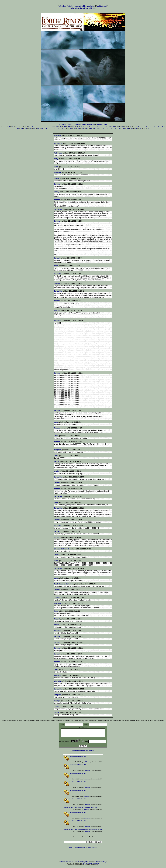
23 (85, 126)
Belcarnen (88, 763)
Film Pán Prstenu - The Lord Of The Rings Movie (75, 863)
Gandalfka (58, 209)
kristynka (58, 450)
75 (148, 128)
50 (46, 128)
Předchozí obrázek (66, 6)
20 (73, 126)
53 (59, 128)
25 (93, 126)
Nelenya (57, 701)
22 (81, 126)
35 (134, 126)
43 (18, 128)
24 (89, 126)
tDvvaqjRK (58, 143)
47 (34, 128)
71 (132, 128)
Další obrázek (102, 6)
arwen (56, 625)
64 (103, 128)
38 (146, 126)
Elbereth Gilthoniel (61, 549)
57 (75, 128)
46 (30, 128)
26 (97, 126)
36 (138, 126)
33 (126, 126)
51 (50, 128)
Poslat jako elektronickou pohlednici (83, 8)
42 (163, 126)
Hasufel (57, 310)
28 (106, 126)
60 (87, 128)
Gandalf (57, 258)
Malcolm (57, 675)
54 (63, 128)
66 (111, 128)
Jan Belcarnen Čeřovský (64, 584)
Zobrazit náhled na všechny (85, 6)
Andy (56, 159)
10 (32, 126)
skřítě (56, 167)
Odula (56, 555)
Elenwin (57, 283)
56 (71, 128)
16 (57, 126)
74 (144, 128)
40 (155, 126)
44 (22, 128)
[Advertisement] (83, 856)
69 (124, 128)
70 (128, 128)
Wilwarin (57, 172)
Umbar (56, 706)
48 (38, 128)
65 (107, 128)
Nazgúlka (58, 695)
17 (61, 126)
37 (142, 126)
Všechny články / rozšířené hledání (83, 849)
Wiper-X (57, 619)
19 (69, 126)
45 (26, 128)
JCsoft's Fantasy (101, 863)
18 (65, 126)
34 (130, 126)
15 (53, 126)
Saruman (57, 184)
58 (79, 128)
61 (91, 128)
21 (77, 126)
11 (36, 126)
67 (116, 128)
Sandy (56, 192)
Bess (56, 611)
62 (95, 128)
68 (120, 128)
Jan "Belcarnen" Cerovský (91, 865)
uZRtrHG (57, 135)
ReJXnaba (58, 153)
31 (118, 126)
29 (110, 126)
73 (140, 128)
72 (136, 128)
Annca (56, 537)
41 (159, 126)
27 (102, 126)
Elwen (56, 178)
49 (42, 128)
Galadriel (57, 273)
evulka (56, 471)
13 (45, 126)
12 (40, 126)
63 (99, 128)
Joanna (57, 200)
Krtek (56, 266)
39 (151, 126)
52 (55, 128)
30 (114, 126)
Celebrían (58, 597)
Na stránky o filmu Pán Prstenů (83, 752)
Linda (56, 422)
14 (49, 126)
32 (122, 126)
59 (83, 128)
